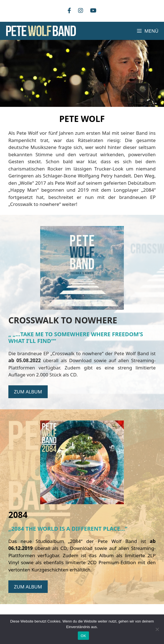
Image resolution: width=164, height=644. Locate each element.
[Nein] (157, 629)
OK (83, 636)
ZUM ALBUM (28, 392)
